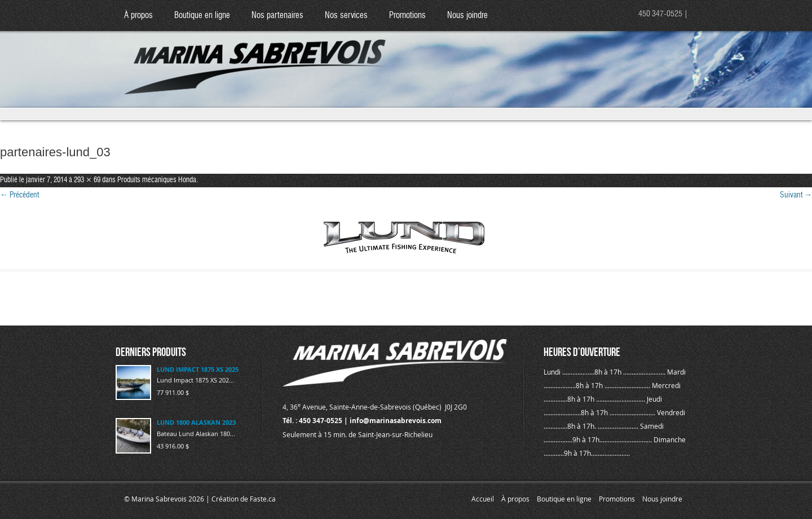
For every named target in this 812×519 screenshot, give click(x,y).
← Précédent (19, 195)
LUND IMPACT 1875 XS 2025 (198, 369)
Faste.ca (263, 499)
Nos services (346, 16)
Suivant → (796, 195)
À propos (138, 16)
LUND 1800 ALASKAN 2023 (196, 422)
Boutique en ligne (202, 16)
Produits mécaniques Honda (157, 180)
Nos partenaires (277, 16)
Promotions (407, 16)
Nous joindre (467, 16)
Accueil (483, 499)
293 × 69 (87, 180)
